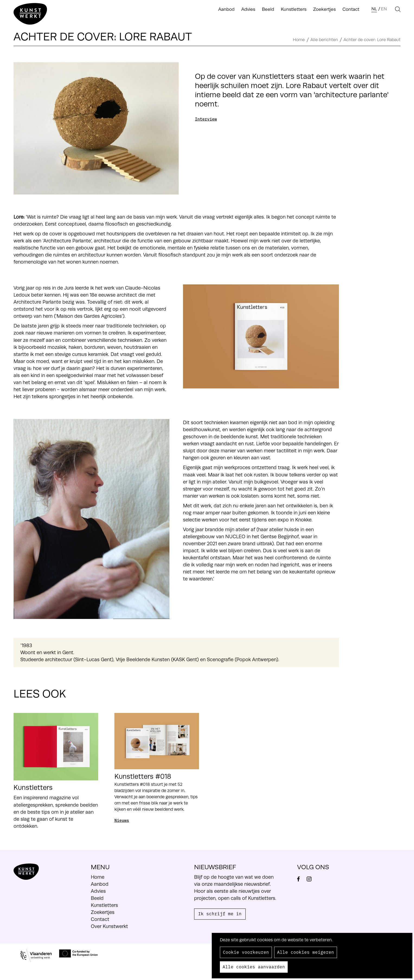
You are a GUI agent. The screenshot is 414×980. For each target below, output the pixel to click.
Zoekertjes (324, 9)
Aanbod (226, 9)
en (384, 9)
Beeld (268, 9)
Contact (351, 9)
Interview (206, 119)
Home (299, 40)
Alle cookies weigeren (306, 952)
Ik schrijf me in (220, 913)
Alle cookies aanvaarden (254, 966)
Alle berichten (324, 40)
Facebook (301, 879)
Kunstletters (294, 9)
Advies (248, 9)
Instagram (311, 879)
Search (394, 9)
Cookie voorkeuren (246, 952)
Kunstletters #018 (143, 776)
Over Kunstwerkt (109, 926)
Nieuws (122, 820)
